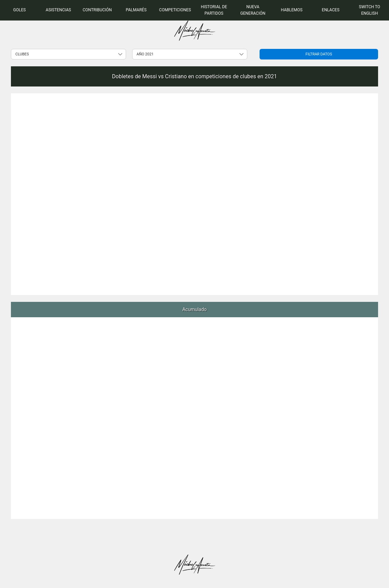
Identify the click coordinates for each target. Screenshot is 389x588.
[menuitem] (19, 10)
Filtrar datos (319, 54)
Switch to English (370, 10)
